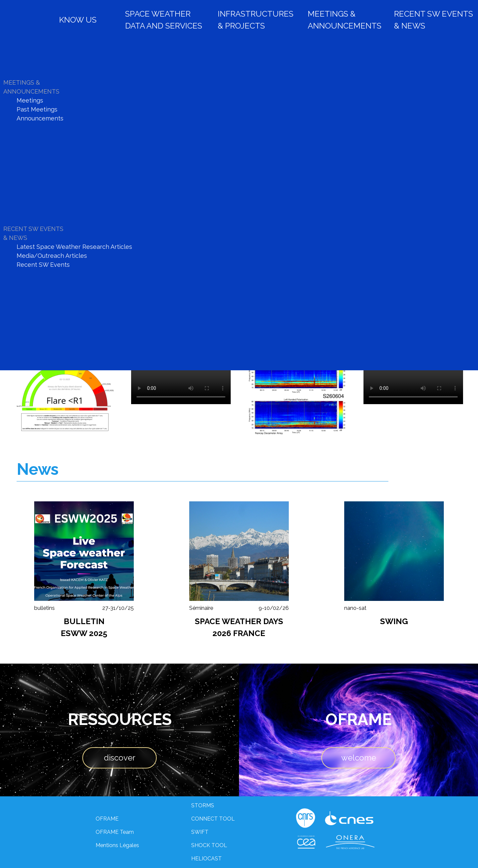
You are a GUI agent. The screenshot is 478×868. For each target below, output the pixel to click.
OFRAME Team (115, 832)
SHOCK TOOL (209, 845)
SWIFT (200, 832)
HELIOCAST (206, 859)
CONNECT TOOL (213, 819)
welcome (359, 758)
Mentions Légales (117, 845)
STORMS (203, 805)
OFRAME (107, 819)
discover (120, 758)
